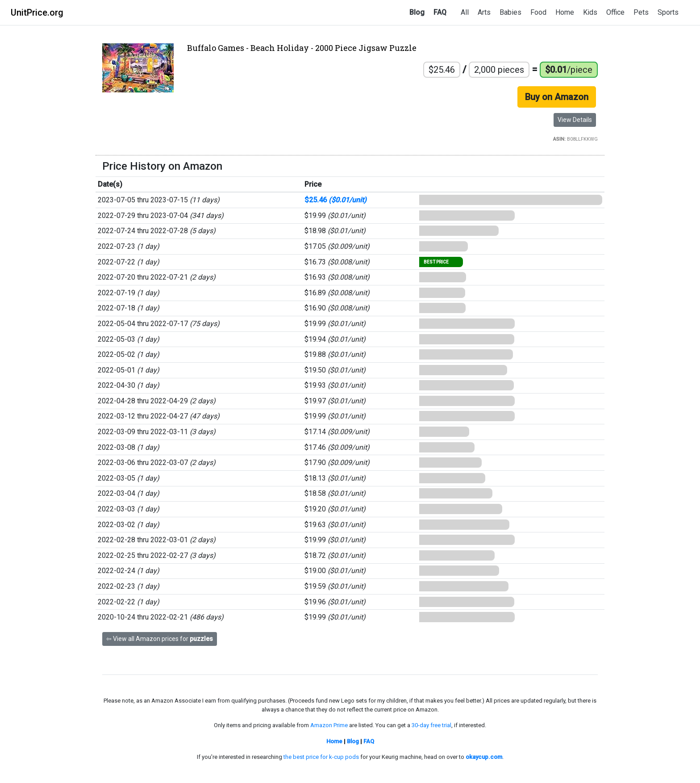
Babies (510, 12)
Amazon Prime (329, 725)
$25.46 (335, 200)
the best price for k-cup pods (321, 757)
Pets (641, 12)
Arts (484, 12)
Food (538, 12)
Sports (668, 12)
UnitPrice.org (37, 13)
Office (615, 12)
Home (565, 12)
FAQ (440, 12)
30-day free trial (431, 725)
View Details (575, 120)
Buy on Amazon (557, 97)
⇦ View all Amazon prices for (160, 639)
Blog (417, 12)
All (465, 12)
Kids (590, 12)
